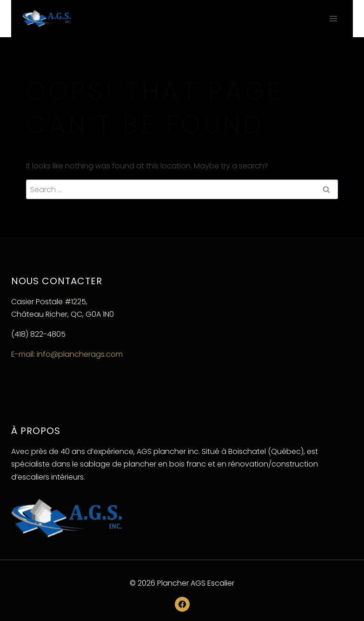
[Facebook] (182, 604)
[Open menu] (333, 18)
